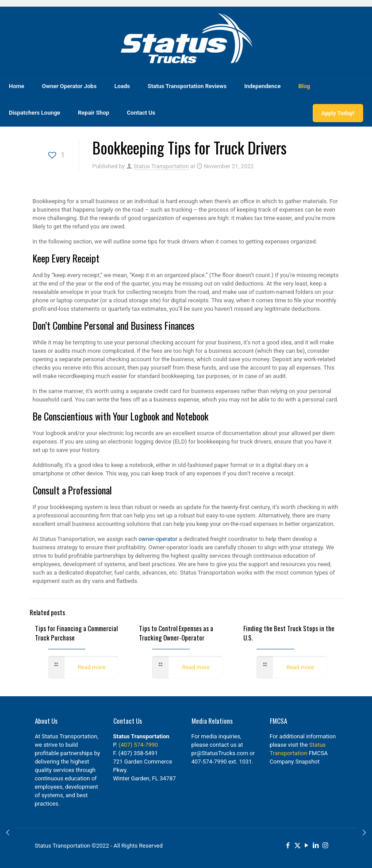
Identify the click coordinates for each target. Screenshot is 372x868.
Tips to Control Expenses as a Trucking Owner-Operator (176, 633)
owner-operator (157, 539)
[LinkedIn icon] (316, 845)
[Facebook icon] (288, 845)
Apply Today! (338, 113)
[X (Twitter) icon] (297, 845)
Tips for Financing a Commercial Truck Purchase (76, 633)
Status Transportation (161, 166)
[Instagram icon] (325, 845)
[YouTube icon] (307, 845)
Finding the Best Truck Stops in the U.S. (289, 633)
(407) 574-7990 (138, 745)
